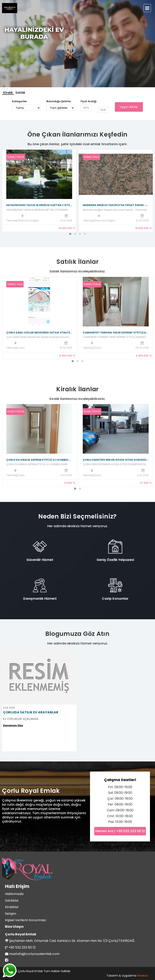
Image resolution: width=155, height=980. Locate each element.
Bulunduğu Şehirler (59, 101)
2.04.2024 (9, 708)
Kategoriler (20, 101)
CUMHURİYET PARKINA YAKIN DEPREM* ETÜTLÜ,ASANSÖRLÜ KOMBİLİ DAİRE (116, 333)
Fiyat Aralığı (89, 101)
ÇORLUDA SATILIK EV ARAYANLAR (31, 712)
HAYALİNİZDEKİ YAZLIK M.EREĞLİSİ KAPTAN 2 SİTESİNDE (39, 205)
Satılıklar (12, 901)
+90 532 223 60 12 (22, 947)
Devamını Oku (13, 725)
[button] (70, 234)
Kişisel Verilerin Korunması (26, 920)
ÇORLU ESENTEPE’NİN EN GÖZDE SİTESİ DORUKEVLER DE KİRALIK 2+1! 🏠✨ (116, 460)
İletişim (11, 914)
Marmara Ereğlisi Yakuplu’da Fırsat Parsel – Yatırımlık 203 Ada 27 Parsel (116, 205)
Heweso (142, 976)
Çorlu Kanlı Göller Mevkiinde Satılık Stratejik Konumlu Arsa (39, 333)
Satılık (20, 93)
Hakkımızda (14, 894)
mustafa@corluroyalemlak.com (34, 954)
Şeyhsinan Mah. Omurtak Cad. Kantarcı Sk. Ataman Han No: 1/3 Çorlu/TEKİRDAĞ (72, 941)
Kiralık (8, 93)
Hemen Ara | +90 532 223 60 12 (120, 831)
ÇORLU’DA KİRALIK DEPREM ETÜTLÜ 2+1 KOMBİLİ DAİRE (39, 460)
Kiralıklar (12, 907)
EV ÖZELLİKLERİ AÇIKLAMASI (21, 719)
